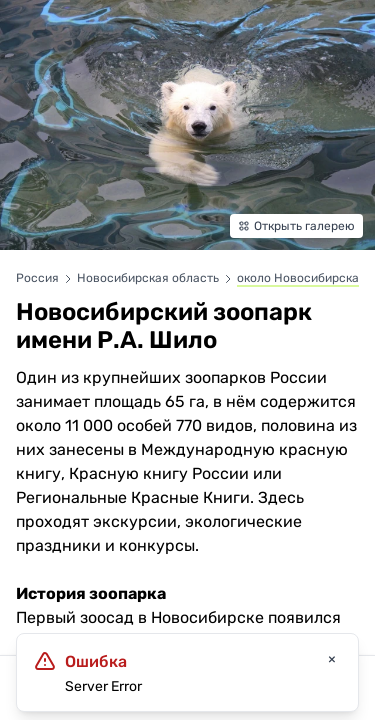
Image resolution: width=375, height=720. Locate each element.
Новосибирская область (149, 278)
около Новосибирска (298, 278)
